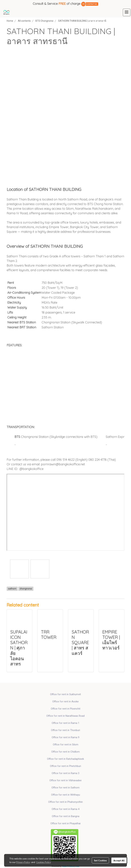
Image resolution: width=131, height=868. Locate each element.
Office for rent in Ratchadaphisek (65, 759)
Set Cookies (100, 860)
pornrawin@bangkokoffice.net (63, 464)
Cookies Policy (43, 862)
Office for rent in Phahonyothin (65, 802)
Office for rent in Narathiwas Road (65, 716)
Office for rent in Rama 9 (65, 737)
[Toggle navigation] (127, 12)
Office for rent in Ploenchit (66, 709)
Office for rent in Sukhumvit (65, 694)
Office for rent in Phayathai (65, 823)
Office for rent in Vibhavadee (65, 780)
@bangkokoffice (31, 469)
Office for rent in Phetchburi (65, 766)
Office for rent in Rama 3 (65, 773)
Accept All (119, 860)
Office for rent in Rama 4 (65, 809)
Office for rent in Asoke (65, 702)
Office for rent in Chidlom (65, 752)
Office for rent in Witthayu (66, 795)
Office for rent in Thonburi (65, 730)
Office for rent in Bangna (66, 816)
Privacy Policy (23, 862)
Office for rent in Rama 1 (65, 723)
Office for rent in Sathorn (65, 788)
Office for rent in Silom (66, 745)
